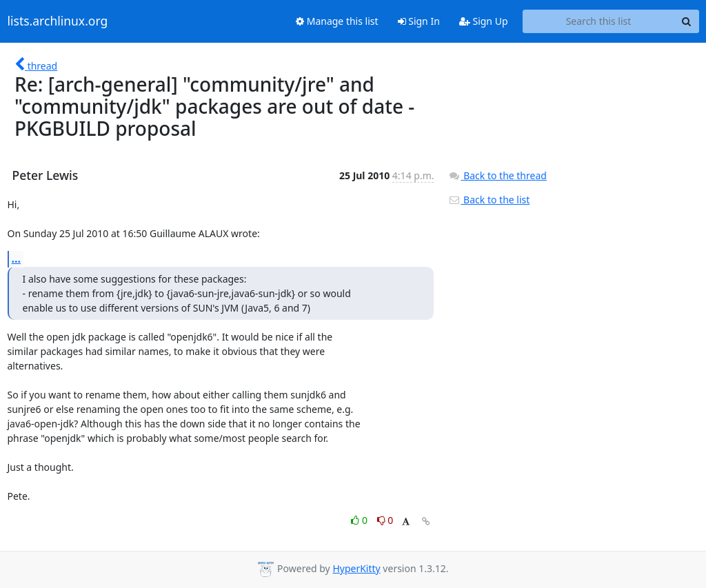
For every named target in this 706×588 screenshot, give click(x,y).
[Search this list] (599, 21)
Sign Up (484, 21)
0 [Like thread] (360, 520)
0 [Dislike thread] (385, 520)
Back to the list (489, 200)
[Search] (687, 21)
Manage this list (337, 21)
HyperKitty (356, 568)
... (17, 258)
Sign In (419, 21)
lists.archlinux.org (58, 21)
